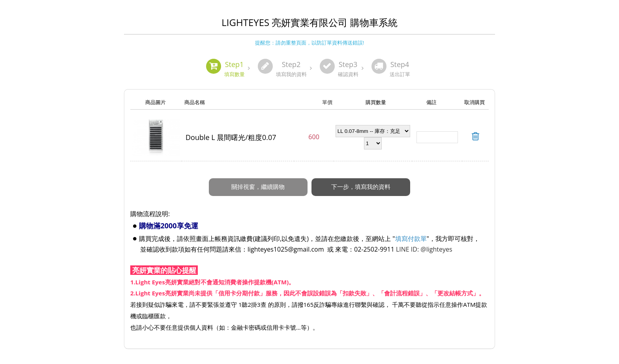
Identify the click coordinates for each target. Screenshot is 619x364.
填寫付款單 (411, 239)
